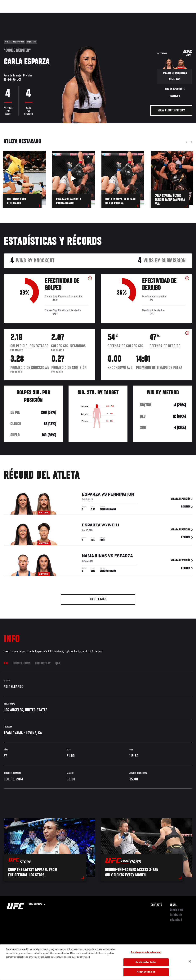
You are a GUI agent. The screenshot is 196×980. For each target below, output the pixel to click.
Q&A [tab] (58, 664)
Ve (157, 15)
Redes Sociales (140, 15)
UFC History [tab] (43, 664)
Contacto (156, 905)
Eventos (11, 15)
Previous (187, 142)
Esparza (91, 495)
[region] (98, 962)
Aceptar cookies (146, 972)
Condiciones (177, 910)
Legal (173, 905)
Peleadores (46, 15)
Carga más (98, 599)
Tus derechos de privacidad (146, 953)
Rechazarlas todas (146, 962)
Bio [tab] (6, 664)
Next (191, 142)
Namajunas (94, 557)
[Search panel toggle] (184, 15)
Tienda (174, 15)
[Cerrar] (190, 961)
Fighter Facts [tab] (22, 664)
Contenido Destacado (71, 15)
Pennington (121, 495)
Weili (114, 526)
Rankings (28, 15)
